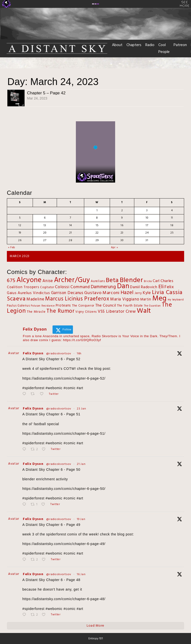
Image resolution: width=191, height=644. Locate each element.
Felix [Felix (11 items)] (169, 287)
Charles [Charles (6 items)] (167, 281)
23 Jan (81, 409)
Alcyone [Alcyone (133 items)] (29, 280)
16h (79, 354)
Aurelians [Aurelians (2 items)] (98, 281)
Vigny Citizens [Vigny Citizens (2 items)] (86, 312)
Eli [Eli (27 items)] (161, 287)
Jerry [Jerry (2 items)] (138, 293)
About (117, 45)
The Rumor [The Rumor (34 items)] (60, 311)
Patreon (180, 45)
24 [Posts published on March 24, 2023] (147, 233)
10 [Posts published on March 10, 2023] (147, 218)
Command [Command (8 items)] (80, 287)
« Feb (12, 248)
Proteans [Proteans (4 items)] (63, 306)
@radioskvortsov (59, 354)
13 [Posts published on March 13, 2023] (45, 225)
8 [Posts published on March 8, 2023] (97, 218)
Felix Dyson (33, 353)
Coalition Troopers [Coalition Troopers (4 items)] (23, 287)
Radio (150, 45)
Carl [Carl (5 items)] (156, 281)
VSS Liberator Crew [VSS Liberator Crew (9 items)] (117, 312)
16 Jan (81, 574)
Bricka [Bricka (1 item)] (148, 281)
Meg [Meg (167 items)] (159, 299)
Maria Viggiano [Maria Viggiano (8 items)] (125, 299)
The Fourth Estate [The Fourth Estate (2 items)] (130, 306)
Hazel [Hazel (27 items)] (127, 293)
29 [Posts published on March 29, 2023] (97, 240)
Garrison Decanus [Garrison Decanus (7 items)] (67, 293)
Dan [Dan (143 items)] (123, 286)
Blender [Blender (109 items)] (131, 280)
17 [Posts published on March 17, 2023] (147, 225)
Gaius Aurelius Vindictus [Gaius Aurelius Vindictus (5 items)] (28, 293)
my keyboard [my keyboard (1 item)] (176, 300)
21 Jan (81, 464)
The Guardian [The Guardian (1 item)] (152, 306)
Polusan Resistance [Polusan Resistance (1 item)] (43, 306)
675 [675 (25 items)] (11, 281)
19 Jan (81, 519)
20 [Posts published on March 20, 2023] (45, 233)
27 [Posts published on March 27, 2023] (45, 240)
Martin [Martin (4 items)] (146, 300)
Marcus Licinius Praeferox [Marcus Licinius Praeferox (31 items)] (77, 299)
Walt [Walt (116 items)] (144, 311)
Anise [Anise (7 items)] (48, 281)
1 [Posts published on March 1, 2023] (97, 211)
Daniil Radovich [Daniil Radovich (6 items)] (144, 287)
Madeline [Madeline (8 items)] (35, 299)
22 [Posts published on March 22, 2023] (97, 233)
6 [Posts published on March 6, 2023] (45, 218)
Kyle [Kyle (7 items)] (147, 293)
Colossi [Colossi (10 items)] (62, 287)
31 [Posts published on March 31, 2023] (147, 240)
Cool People (164, 49)
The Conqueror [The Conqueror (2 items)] (83, 306)
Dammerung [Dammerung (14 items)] (103, 287)
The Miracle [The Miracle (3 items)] (36, 312)
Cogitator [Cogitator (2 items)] (47, 287)
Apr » (115, 248)
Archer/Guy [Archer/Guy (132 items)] (72, 280)
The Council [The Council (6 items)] (106, 306)
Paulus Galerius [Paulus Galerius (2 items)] (18, 306)
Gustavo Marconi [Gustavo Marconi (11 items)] (102, 293)
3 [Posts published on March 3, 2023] (147, 211)
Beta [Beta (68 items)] (112, 280)
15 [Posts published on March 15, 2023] (97, 225)
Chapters (134, 45)
